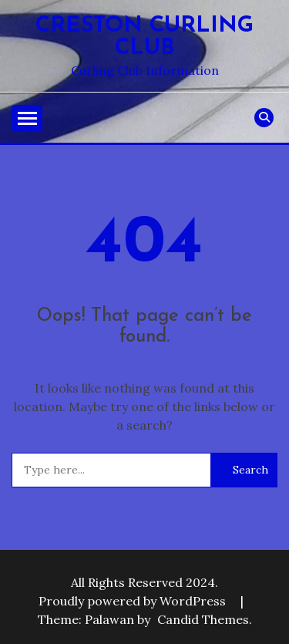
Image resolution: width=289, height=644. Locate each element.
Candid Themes (203, 619)
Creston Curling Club (144, 37)
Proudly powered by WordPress (134, 601)
